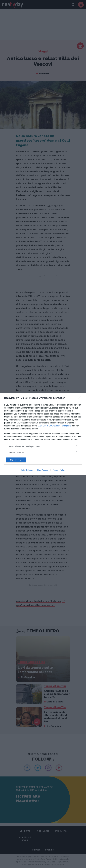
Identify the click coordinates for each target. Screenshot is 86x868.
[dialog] (43, 434)
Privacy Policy (59, 470)
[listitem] (43, 446)
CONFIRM (16, 460)
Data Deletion (27, 470)
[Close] (80, 398)
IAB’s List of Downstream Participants (54, 426)
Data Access (43, 470)
